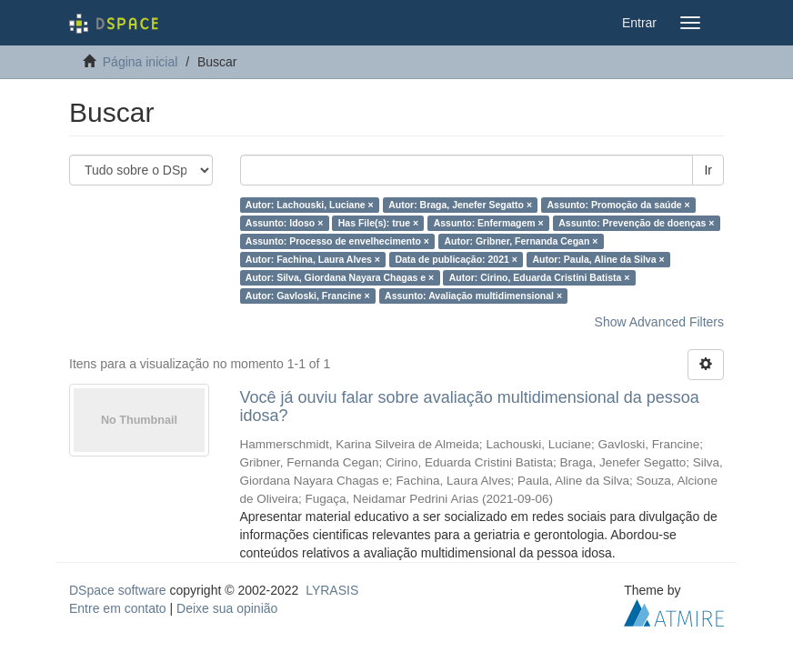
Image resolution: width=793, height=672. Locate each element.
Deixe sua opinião (227, 608)
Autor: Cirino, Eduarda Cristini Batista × (540, 277)
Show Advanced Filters (659, 322)
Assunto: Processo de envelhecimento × (337, 241)
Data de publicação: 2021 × (456, 259)
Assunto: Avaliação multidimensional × (473, 296)
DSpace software (118, 590)
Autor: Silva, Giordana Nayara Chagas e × (340, 277)
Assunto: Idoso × (284, 223)
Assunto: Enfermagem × (489, 223)
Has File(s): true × (378, 223)
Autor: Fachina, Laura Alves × (313, 259)
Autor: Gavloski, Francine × (308, 296)
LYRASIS (332, 590)
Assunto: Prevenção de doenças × (636, 223)
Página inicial (141, 62)
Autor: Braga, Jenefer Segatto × (460, 205)
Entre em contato (118, 608)
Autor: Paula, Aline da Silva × (598, 259)
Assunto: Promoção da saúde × (619, 205)
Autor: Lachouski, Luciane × (310, 205)
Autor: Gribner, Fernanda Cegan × (521, 241)
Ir (708, 170)
